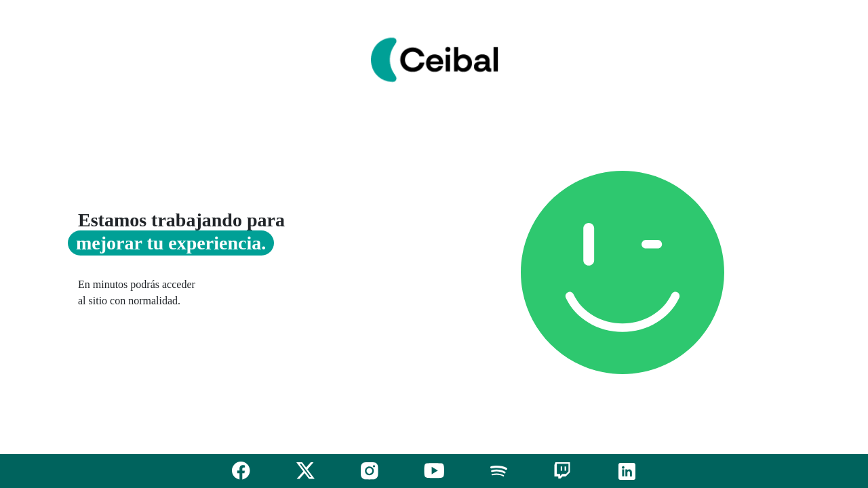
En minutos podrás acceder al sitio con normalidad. (137, 292)
